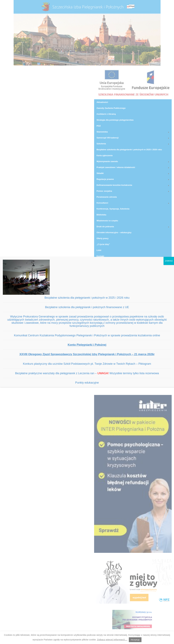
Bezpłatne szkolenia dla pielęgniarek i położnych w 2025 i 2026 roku (87, 298)
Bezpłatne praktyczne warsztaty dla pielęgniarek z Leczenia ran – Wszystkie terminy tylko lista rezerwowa (87, 373)
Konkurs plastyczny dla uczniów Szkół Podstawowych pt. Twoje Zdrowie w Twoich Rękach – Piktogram (87, 364)
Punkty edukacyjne (87, 383)
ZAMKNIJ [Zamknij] (169, 261)
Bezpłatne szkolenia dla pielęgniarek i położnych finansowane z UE (87, 307)
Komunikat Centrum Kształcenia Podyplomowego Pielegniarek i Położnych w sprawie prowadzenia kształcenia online (87, 335)
